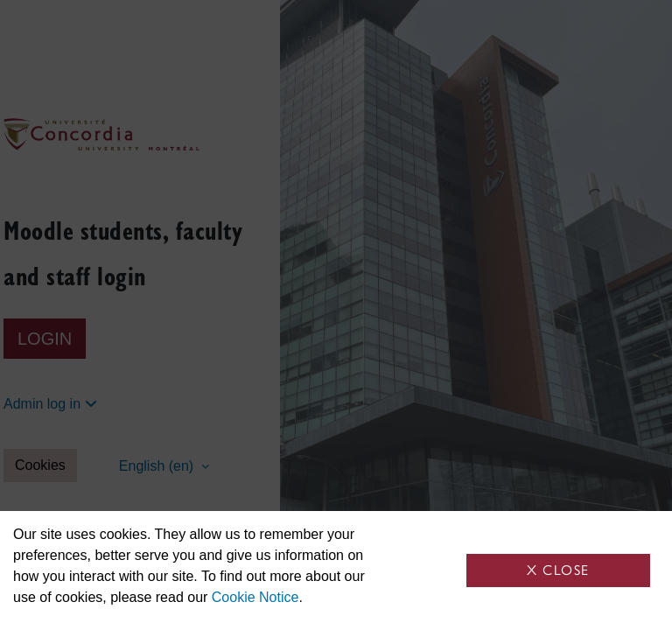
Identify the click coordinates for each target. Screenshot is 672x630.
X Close (558, 570)
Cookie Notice (255, 597)
